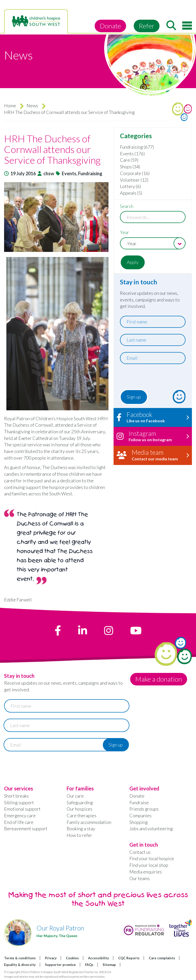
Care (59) (129, 160)
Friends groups (144, 809)
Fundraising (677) (137, 147)
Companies (140, 815)
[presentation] (151, 378)
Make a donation (159, 679)
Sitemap (109, 965)
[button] (56, 217)
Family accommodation (89, 822)
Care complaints (162, 958)
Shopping (139, 822)
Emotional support (22, 809)
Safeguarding (80, 802)
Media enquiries (146, 872)
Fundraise (139, 802)
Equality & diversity (20, 965)
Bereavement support (26, 829)
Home (10, 106)
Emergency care (20, 815)
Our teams (140, 878)
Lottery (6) (130, 186)
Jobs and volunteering (151, 829)
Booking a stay (81, 829)
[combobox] (153, 243)
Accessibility (99, 958)
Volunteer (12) (134, 180)
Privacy (51, 958)
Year (125, 232)
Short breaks (16, 796)
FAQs (89, 965)
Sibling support (19, 802)
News (32, 106)
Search (127, 206)
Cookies (72, 958)
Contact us (140, 852)
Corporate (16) (135, 173)
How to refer (79, 835)
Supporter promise (60, 965)
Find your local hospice (152, 858)
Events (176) (132, 154)
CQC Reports (129, 958)
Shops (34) (130, 167)
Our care (75, 796)
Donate (110, 26)
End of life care (19, 822)
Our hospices (79, 809)
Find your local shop (149, 865)
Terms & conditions (20, 958)
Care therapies (82, 815)
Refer (147, 26)
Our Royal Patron (60, 928)
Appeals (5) (131, 193)
